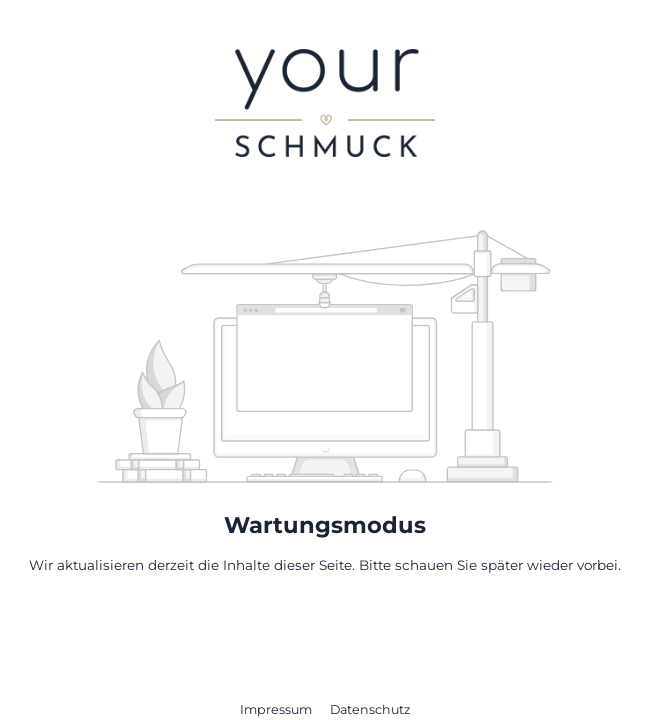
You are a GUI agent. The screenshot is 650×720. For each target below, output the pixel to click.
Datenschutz (370, 709)
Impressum (277, 709)
